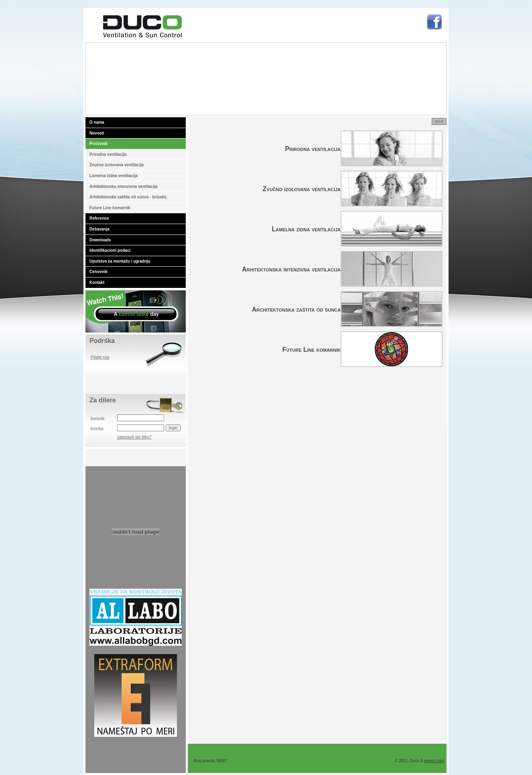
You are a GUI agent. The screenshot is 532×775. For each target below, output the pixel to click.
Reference (99, 218)
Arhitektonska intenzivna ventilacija (124, 187)
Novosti (97, 133)
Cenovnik (98, 272)
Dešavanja (99, 229)
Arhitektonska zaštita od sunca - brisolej (128, 197)
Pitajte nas (100, 357)
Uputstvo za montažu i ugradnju (120, 261)
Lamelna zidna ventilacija (114, 176)
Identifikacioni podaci (110, 250)
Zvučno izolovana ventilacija (117, 165)
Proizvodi (98, 144)
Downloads (100, 240)
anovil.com (434, 761)
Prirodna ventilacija (108, 154)
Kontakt (97, 282)
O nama (97, 122)
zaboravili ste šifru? (134, 437)
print (439, 121)
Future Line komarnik (110, 208)
